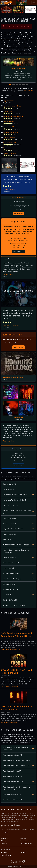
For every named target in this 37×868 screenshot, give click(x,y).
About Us (23, 838)
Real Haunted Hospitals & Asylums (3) (17, 760)
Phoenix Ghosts (8, 148)
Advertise (4, 852)
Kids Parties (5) (9, 539)
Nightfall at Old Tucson (10, 127)
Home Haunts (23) (10, 534)
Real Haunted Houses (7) (12, 771)
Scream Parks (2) (9, 584)
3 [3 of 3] (22, 15)
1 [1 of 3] (15, 15)
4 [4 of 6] (20, 85)
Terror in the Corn (19, 68)
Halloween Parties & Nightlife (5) (15, 500)
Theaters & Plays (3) (10, 589)
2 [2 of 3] (18, 15)
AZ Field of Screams (10, 153)
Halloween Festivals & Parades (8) (15, 494)
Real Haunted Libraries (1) (12, 776)
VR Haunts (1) (8, 594)
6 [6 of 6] (27, 85)
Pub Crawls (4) (8, 568)
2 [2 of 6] (13, 85)
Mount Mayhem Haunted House (13, 116)
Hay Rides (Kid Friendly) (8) (13, 528)
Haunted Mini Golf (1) (11, 518)
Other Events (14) (9, 557)
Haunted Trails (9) (10, 523)
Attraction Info (19, 252)
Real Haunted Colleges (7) (12, 755)
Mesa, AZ (18, 294)
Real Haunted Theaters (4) (13, 800)
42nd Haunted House (10, 143)
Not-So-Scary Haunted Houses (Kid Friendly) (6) (16, 551)
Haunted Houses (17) (11, 505)
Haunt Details (18, 347)
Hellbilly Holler (7, 111)
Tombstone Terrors (9, 137)
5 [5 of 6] (24, 85)
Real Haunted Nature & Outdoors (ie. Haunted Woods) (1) (16, 788)
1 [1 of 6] (10, 85)
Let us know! (5, 832)
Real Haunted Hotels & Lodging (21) (16, 765)
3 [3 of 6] (17, 85)
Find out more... (30, 91)
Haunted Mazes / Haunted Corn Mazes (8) (17, 511)
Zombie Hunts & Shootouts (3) (14, 605)
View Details (19, 465)
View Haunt (18, 214)
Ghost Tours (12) (9, 489)
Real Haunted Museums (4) (13, 781)
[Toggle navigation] (34, 3)
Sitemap (4, 841)
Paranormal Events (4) (11, 563)
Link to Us (4, 843)
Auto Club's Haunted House (12, 106)
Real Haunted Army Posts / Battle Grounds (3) (15, 748)
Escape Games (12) (10, 484)
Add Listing (23, 852)
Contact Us (5, 838)
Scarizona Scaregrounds (11, 132)
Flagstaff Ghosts (9, 101)
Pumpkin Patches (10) (11, 573)
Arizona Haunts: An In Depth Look (11, 649)
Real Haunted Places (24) (12, 794)
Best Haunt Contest (26, 843)
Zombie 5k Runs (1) (10, 600)
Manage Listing (6, 855)
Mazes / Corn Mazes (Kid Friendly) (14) (17, 544)
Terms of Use (24, 841)
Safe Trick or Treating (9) (12, 578)
